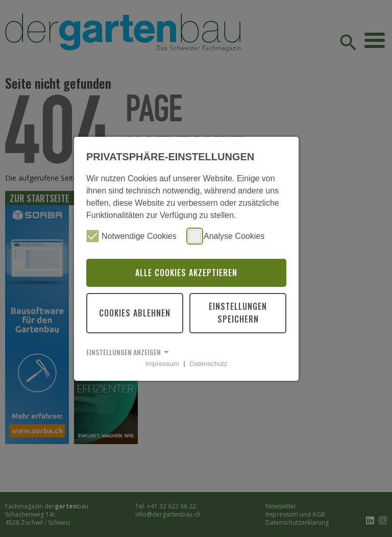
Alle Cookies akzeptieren (186, 273)
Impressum (162, 363)
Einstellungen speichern (238, 313)
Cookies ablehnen (135, 313)
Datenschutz (208, 363)
